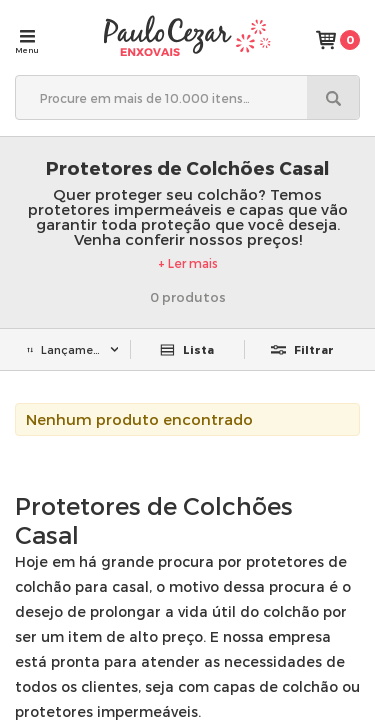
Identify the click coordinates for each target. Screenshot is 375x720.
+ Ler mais (188, 263)
